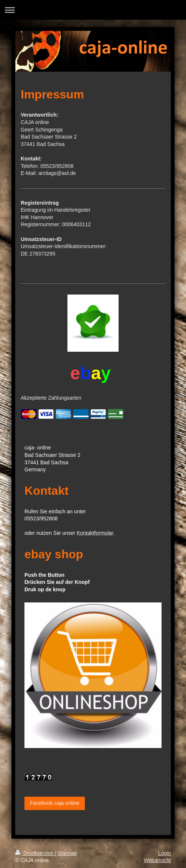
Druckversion (35, 853)
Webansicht (157, 860)
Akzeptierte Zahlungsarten (51, 398)
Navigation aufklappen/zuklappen (93, 10)
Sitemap (67, 853)
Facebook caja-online (55, 803)
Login (165, 853)
